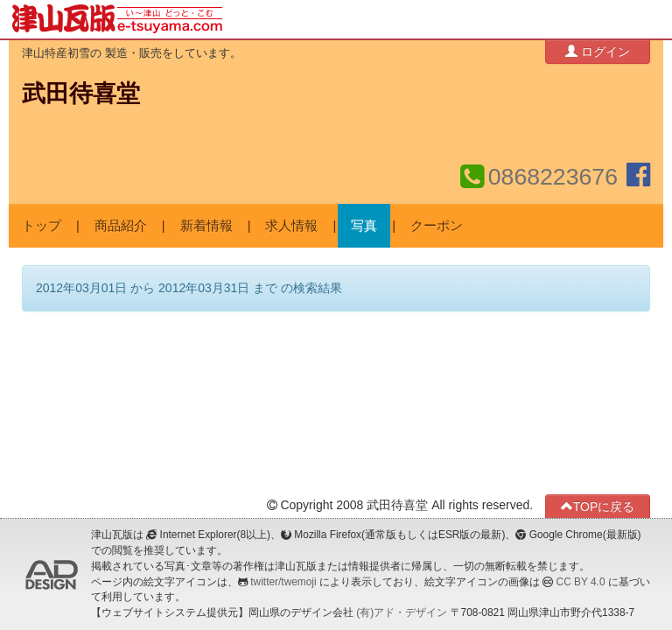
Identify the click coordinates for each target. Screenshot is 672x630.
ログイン (598, 51)
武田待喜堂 (81, 94)
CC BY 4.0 (581, 582)
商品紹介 (121, 226)
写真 (364, 226)
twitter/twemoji (283, 582)
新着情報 (206, 226)
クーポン (437, 226)
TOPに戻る (598, 506)
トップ (42, 226)
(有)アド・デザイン (402, 612)
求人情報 (291, 226)
